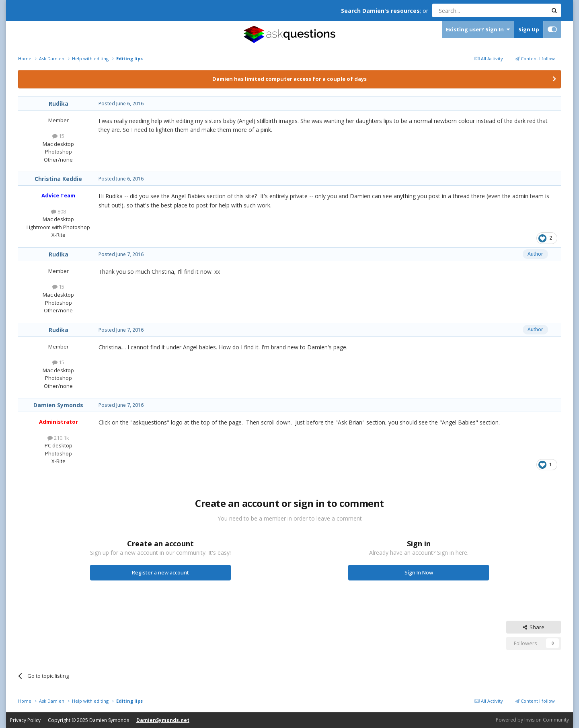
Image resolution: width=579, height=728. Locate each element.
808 (59, 211)
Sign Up (529, 29)
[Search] (470, 10)
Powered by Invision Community (532, 720)
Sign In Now (419, 572)
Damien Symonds (58, 405)
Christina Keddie (58, 179)
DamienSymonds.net (163, 720)
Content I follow (535, 58)
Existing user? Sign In (478, 30)
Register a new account (160, 572)
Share (534, 627)
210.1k (58, 438)
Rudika (59, 104)
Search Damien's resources (380, 11)
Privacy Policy (25, 720)
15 (58, 136)
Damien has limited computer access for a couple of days (289, 79)
